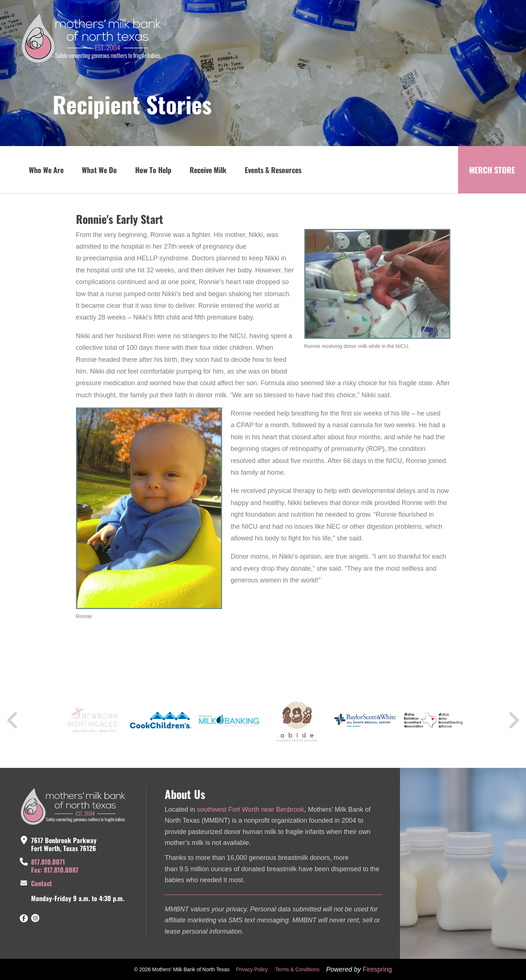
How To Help (153, 170)
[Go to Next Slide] (513, 720)
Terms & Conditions (297, 969)
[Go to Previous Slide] (13, 720)
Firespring (377, 969)
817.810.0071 (48, 862)
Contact (41, 883)
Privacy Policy (252, 969)
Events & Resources (273, 170)
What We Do (99, 170)
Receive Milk (208, 170)
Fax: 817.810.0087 (55, 870)
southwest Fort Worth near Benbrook (251, 809)
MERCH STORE (492, 170)
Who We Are (46, 170)
